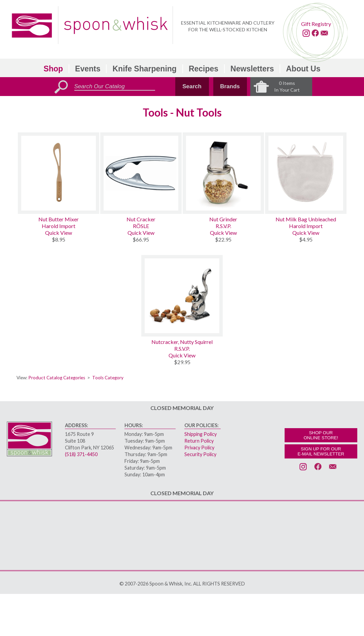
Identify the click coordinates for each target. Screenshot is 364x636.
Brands (230, 86)
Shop (53, 69)
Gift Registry (316, 24)
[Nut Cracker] (141, 173)
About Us (303, 69)
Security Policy (200, 454)
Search (192, 86)
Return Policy (199, 441)
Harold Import (59, 226)
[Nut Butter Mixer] (59, 173)
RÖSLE (141, 226)
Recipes (204, 69)
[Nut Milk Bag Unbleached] (306, 173)
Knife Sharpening (144, 69)
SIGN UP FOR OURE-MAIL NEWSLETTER (321, 451)
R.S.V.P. (223, 226)
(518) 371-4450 (81, 454)
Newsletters (252, 69)
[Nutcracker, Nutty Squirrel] (182, 296)
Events (88, 69)
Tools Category (108, 378)
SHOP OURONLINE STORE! (321, 435)
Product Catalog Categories (57, 378)
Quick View (59, 233)
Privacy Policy (199, 448)
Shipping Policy (201, 434)
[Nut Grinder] (223, 173)
